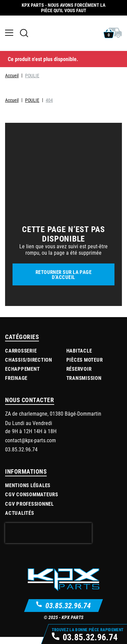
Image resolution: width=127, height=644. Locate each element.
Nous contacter (30, 406)
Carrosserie (21, 356)
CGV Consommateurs (32, 500)
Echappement (22, 375)
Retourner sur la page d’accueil (63, 280)
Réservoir (79, 375)
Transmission (84, 384)
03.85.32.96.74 (68, 611)
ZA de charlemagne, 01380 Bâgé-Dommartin (53, 419)
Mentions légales (28, 491)
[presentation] (48, 539)
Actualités (20, 519)
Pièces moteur (85, 366)
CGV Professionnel (29, 509)
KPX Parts (72, 623)
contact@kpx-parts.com (30, 446)
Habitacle (79, 356)
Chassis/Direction (29, 366)
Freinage (16, 384)
